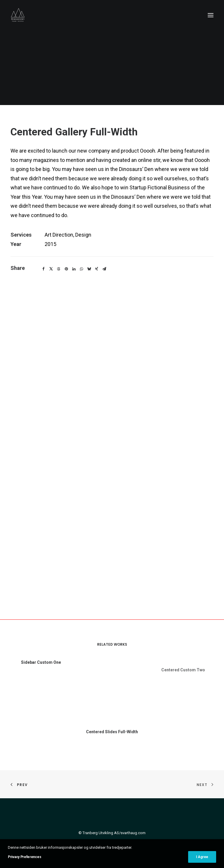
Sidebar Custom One (41, 670)
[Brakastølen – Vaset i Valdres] (18, 15)
